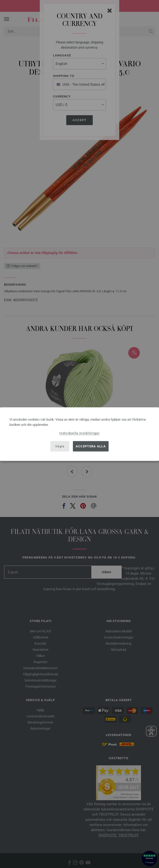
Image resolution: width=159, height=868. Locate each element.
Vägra (60, 446)
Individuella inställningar (79, 433)
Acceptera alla (91, 446)
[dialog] (79, 434)
